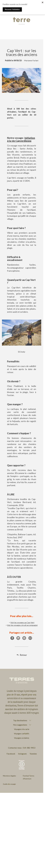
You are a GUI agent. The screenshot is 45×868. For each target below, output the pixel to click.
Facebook (11, 754)
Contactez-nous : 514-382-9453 (22, 748)
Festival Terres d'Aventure (29, 777)
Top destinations (20, 720)
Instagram (22, 754)
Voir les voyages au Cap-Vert (22, 622)
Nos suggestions (20, 725)
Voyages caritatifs (22, 733)
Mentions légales (9, 776)
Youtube (33, 754)
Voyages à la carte (22, 729)
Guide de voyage (9, 784)
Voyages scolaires (22, 738)
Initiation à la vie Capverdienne (21, 139)
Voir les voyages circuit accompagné (22, 625)
